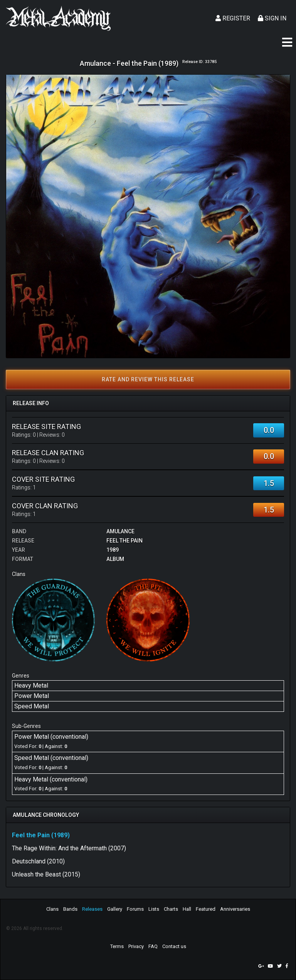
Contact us (174, 946)
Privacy (136, 946)
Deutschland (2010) (38, 861)
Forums (135, 909)
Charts (171, 909)
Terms (117, 946)
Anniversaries (235, 909)
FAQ (153, 946)
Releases (92, 909)
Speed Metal (32, 706)
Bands (70, 909)
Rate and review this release (148, 379)
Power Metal (32, 696)
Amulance (120, 531)
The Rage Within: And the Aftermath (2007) (69, 848)
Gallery (115, 909)
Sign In (272, 18)
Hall (187, 909)
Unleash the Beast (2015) (46, 874)
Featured (206, 909)
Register (233, 18)
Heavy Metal (31, 685)
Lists (154, 909)
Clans (52, 909)
